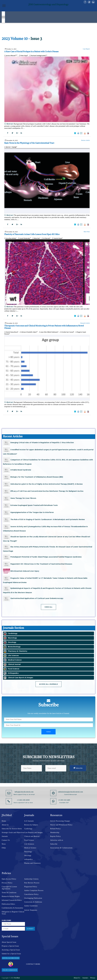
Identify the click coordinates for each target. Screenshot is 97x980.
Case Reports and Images (33, 833)
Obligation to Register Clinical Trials (13, 913)
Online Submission (10, 970)
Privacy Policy (7, 883)
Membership (55, 833)
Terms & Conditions (9, 893)
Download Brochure (11, 958)
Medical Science (30, 848)
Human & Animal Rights (11, 896)
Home (4, 821)
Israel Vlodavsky (24, 238)
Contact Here (24, 964)
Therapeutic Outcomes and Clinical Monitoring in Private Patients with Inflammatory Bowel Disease (44, 327)
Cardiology (28, 829)
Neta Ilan (36, 238)
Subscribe (78, 768)
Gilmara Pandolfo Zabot (28, 332)
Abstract (9, 124)
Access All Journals (48, 684)
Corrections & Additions (33, 902)
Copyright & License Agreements (9, 888)
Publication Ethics (8, 904)
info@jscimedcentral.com (24, 792)
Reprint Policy (56, 836)
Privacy (93, 978)
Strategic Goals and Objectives (13, 833)
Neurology (28, 852)
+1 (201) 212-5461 (64, 800)
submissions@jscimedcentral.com (70, 792)
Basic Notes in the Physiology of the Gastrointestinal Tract (29, 143)
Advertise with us (57, 840)
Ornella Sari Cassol (67, 332)
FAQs (4, 848)
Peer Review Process (32, 883)
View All (48, 607)
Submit (30, 929)
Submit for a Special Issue (11, 954)
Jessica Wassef (11, 55)
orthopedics (28, 859)
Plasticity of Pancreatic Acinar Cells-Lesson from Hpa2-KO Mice (32, 234)
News (4, 844)
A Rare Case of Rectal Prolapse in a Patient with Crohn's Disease (31, 52)
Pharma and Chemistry (32, 863)
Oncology (28, 856)
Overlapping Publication (33, 898)
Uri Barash (46, 238)
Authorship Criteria (31, 879)
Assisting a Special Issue (11, 950)
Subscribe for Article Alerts (12, 829)
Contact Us (6, 840)
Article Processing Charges (60, 821)
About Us (5, 825)
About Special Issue (9, 942)
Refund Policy (55, 829)
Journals (5, 836)
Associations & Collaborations (61, 848)
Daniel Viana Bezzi (11, 332)
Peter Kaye (23, 55)
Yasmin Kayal (57, 238)
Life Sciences (29, 844)
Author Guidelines (31, 906)
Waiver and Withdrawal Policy (61, 825)
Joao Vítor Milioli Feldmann (48, 332)
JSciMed (17, 978)
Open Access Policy (9, 879)
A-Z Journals (29, 821)
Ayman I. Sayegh (11, 147)
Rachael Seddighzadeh (38, 55)
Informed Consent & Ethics (12, 900)
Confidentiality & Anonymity (12, 908)
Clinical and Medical (32, 836)
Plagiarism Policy (31, 887)
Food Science (29, 840)
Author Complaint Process (34, 890)
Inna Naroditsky (10, 238)
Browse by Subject (31, 825)
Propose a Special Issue (10, 946)
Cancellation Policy (31, 894)
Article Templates (31, 910)
